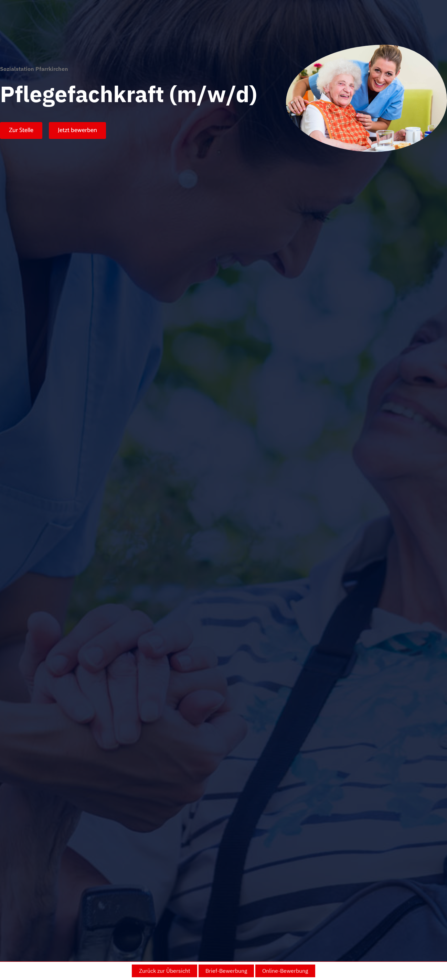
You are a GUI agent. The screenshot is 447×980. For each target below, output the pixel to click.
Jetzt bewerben (77, 130)
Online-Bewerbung (285, 971)
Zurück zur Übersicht (165, 971)
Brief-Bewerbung (226, 971)
